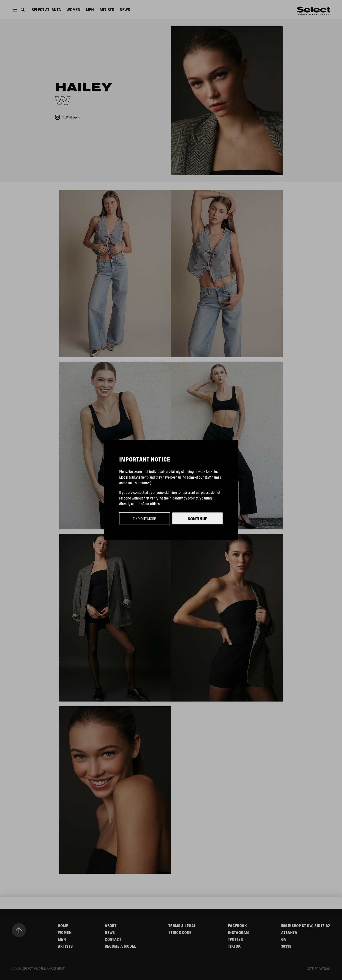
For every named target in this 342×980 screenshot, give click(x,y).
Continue (197, 519)
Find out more (144, 519)
